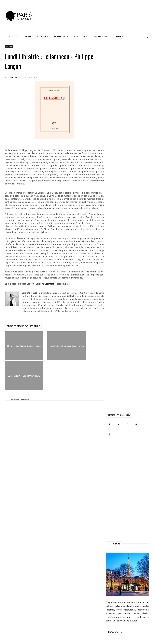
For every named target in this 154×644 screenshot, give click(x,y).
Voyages (43, 37)
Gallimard (49, 284)
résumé (9, 47)
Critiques (81, 37)
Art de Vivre (101, 37)
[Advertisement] (97, 11)
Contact (121, 37)
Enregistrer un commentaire (19, 400)
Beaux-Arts (61, 37)
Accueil (14, 37)
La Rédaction (12, 78)
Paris (28, 37)
